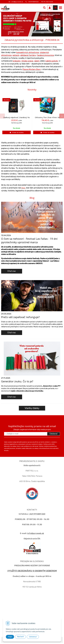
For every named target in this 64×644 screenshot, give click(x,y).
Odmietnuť (33, 637)
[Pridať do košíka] (17, 132)
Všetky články (32, 408)
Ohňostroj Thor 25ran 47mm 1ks (47, 117)
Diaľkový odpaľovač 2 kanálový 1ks (17, 117)
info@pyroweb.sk (17, 2)
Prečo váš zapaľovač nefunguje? (20, 317)
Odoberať (54, 434)
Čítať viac (12, 271)
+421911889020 (33, 2)
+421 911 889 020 (37, 514)
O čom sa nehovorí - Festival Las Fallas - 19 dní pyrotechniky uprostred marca (29, 240)
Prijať (10, 637)
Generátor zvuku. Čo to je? (17, 381)
